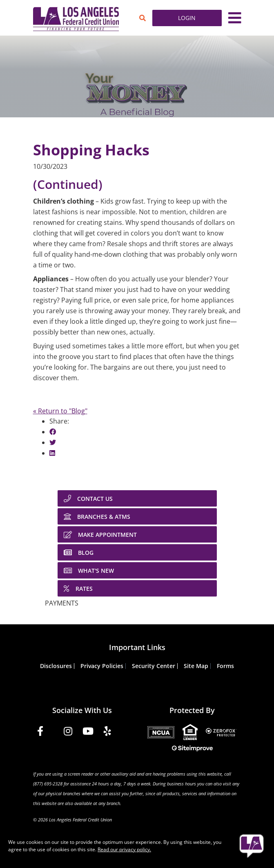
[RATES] (137, 588)
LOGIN (187, 18)
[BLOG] (137, 552)
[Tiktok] (124, 735)
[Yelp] (107, 732)
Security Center (154, 666)
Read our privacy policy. (124, 849)
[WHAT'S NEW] (137, 570)
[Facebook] (40, 732)
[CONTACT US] (137, 498)
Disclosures (56, 666)
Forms (225, 666)
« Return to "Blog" (60, 411)
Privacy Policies (102, 666)
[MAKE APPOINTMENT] (137, 534)
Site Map (196, 666)
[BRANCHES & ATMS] (137, 516)
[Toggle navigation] (235, 18)
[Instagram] (68, 732)
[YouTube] (88, 732)
